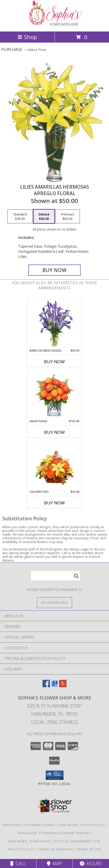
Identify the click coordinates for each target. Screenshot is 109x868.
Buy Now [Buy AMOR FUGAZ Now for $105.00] (54, 432)
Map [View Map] (54, 863)
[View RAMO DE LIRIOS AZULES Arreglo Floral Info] (55, 324)
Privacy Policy (21, 849)
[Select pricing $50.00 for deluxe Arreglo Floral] (44, 216)
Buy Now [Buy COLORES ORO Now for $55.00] (54, 503)
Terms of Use (89, 849)
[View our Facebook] (46, 686)
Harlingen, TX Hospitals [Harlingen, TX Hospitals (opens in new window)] (82, 825)
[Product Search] (55, 576)
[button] (55, 775)
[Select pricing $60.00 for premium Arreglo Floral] (68, 216)
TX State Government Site (77, 841)
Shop (27, 37)
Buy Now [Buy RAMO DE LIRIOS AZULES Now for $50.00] (54, 362)
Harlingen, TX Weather (29, 841)
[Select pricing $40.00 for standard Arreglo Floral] (20, 216)
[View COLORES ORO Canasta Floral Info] (55, 465)
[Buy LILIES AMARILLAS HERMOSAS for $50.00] (54, 270)
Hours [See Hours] (91, 863)
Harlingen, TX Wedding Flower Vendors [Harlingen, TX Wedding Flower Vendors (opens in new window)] (54, 833)
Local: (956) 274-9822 (54, 722)
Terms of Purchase (56, 849)
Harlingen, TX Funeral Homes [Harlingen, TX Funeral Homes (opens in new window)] (29, 825)
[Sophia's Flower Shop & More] (54, 25)
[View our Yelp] (63, 686)
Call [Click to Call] (18, 863)
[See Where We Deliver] (54, 602)
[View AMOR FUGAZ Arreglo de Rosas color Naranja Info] (55, 395)
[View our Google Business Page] (54, 686)
